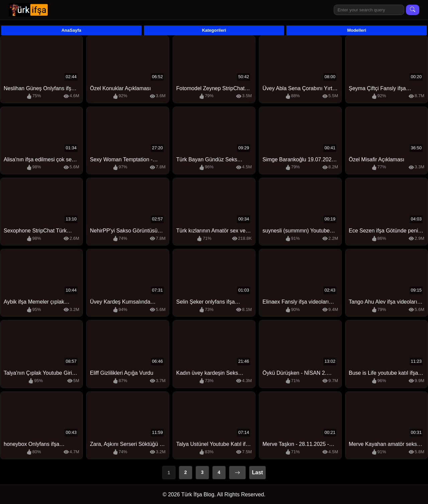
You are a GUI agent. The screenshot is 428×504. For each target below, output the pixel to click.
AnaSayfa (71, 30)
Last (258, 472)
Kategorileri (214, 30)
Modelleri (357, 30)
